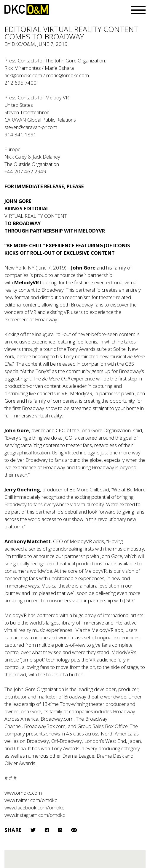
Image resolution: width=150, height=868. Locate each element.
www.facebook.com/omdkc (34, 808)
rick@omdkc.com (23, 75)
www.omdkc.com (23, 793)
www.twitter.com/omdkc (31, 800)
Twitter (33, 830)
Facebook (47, 830)
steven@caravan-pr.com (31, 127)
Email (74, 830)
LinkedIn (60, 830)
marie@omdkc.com (68, 75)
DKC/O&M (27, 9)
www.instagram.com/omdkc (35, 815)
